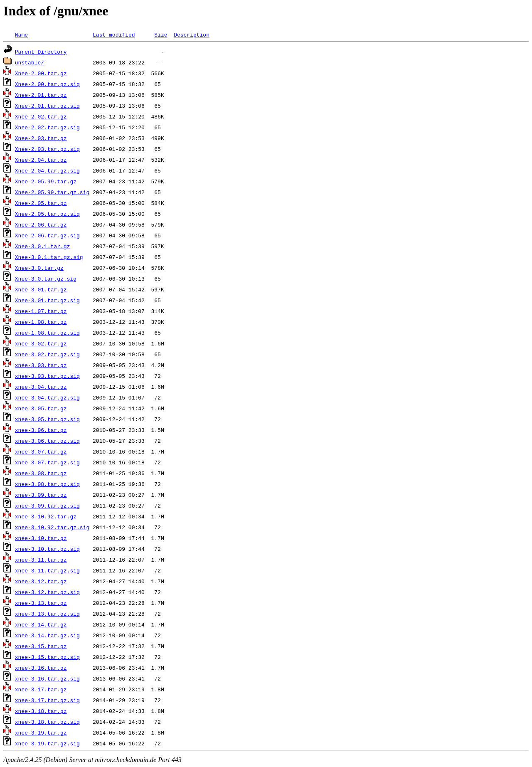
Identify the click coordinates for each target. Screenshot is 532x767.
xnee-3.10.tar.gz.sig (47, 549)
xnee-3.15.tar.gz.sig (47, 657)
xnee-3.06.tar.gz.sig (47, 441)
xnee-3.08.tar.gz (41, 473)
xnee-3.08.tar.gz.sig (47, 484)
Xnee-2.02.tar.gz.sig (47, 127)
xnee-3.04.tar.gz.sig (47, 397)
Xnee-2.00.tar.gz (41, 73)
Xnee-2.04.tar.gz (41, 160)
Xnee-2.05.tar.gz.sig (47, 214)
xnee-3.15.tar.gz (41, 646)
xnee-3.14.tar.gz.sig (47, 635)
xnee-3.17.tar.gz (41, 689)
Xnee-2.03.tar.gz (41, 138)
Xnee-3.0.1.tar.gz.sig (49, 257)
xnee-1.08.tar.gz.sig (47, 333)
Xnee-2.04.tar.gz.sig (47, 170)
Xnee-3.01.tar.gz (41, 289)
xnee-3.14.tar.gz (41, 624)
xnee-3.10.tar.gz (41, 538)
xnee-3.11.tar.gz (41, 560)
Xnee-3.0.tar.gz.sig (46, 279)
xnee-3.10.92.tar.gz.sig (52, 527)
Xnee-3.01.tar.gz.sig (47, 300)
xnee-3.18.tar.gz (41, 711)
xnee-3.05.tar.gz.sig (47, 419)
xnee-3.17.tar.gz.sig (47, 700)
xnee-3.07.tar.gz (41, 451)
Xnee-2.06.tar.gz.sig (47, 235)
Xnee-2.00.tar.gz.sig (47, 84)
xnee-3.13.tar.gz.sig (47, 614)
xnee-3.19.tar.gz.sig (47, 743)
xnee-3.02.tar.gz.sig (47, 354)
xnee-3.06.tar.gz (41, 430)
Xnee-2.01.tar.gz (41, 95)
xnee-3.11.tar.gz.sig (47, 570)
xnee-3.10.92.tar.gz (46, 516)
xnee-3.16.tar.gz (41, 668)
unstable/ (30, 62)
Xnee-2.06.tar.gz (41, 224)
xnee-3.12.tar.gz (41, 581)
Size (161, 35)
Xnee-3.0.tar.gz (39, 268)
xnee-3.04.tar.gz (41, 387)
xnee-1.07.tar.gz (41, 311)
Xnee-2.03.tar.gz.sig (47, 149)
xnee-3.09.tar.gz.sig (47, 506)
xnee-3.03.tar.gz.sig (47, 376)
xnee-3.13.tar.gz (41, 603)
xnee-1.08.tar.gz (41, 322)
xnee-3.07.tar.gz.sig (47, 462)
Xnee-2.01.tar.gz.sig (47, 106)
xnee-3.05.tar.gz (41, 408)
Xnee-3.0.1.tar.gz (43, 246)
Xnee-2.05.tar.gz (41, 203)
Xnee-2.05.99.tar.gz (46, 181)
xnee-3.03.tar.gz (41, 365)
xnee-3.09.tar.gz (41, 495)
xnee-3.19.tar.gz (41, 732)
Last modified (114, 35)
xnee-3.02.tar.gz (41, 343)
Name (21, 35)
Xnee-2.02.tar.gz (41, 116)
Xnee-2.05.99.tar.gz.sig (52, 192)
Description (192, 35)
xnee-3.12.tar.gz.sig (47, 592)
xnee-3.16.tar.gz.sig (47, 678)
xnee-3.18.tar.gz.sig (47, 722)
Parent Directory (41, 52)
